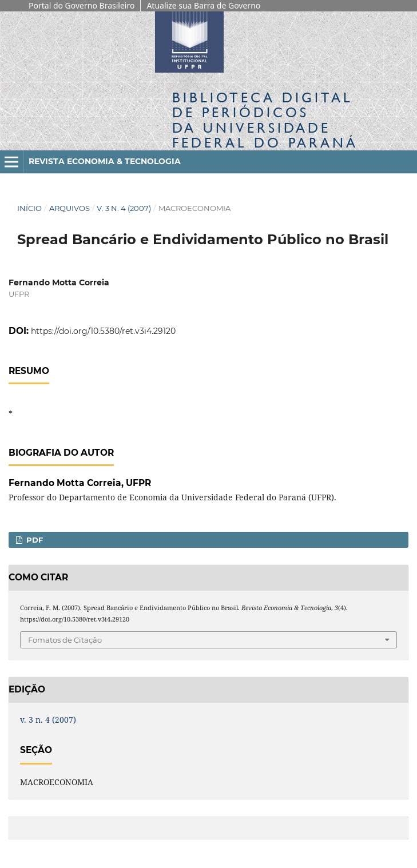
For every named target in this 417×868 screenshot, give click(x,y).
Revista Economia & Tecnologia (105, 161)
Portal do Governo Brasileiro (82, 5)
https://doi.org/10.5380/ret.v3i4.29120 (103, 331)
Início (29, 208)
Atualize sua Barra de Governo (203, 5)
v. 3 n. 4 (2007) (124, 208)
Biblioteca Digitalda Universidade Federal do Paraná (265, 120)
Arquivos (69, 208)
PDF (33, 540)
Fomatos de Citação (65, 640)
